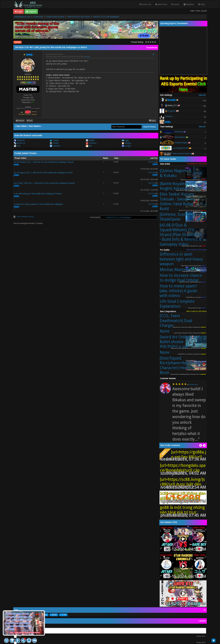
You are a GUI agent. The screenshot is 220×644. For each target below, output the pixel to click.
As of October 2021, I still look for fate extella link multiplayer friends (44, 162)
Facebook (19, 140)
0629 (54, 615)
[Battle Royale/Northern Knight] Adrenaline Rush (181, 186)
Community (38, 17)
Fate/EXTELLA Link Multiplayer (106, 17)
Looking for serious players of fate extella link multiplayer (39, 204)
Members (189, 4)
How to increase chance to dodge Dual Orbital (181, 278)
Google (126, 146)
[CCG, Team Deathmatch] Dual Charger (176, 321)
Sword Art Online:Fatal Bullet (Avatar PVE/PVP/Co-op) (180, 342)
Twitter (54, 140)
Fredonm (169, 116)
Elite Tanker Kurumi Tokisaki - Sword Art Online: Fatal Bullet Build (177, 201)
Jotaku (87, 57)
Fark (17, 146)
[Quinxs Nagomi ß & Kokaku (181, 173)
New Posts (161, 4)
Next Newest (34, 126)
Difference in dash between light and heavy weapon (181, 259)
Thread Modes (152, 48)
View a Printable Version (25, 217)
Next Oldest (21, 126)
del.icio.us (20, 143)
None (165, 331)
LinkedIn (55, 146)
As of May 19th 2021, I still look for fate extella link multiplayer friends (44, 183)
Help (201, 4)
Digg (125, 140)
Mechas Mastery (174, 270)
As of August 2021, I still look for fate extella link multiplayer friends (43, 173)
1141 (64, 615)
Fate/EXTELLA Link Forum (79, 17)
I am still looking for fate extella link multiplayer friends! (38, 194)
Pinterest (91, 143)
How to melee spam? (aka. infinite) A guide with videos (178, 291)
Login (19, 11)
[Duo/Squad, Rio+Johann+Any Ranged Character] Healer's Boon (181, 365)
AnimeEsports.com (22, 17)
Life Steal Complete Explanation (177, 304)
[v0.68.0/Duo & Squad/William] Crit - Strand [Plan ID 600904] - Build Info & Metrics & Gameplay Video (181, 235)
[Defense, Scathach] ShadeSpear (177, 217)
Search (175, 4)
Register (31, 11)
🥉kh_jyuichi (170, 111)
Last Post (18, 42)
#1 (154, 54)
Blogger (127, 143)
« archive (202, 621)
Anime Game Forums (55, 17)
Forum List (145, 4)
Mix (89, 146)
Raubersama (194, 384)
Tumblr (54, 143)
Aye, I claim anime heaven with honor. (25, 633)
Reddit (90, 140)
